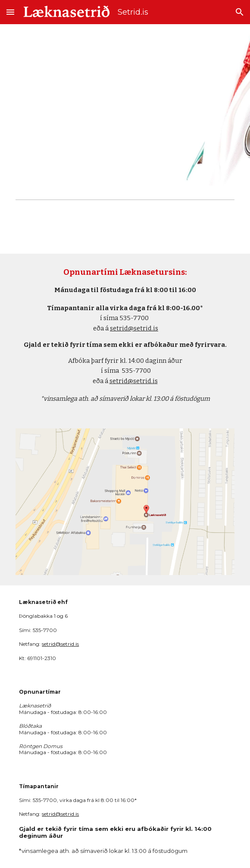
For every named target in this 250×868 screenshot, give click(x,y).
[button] (10, 12)
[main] (125, 336)
